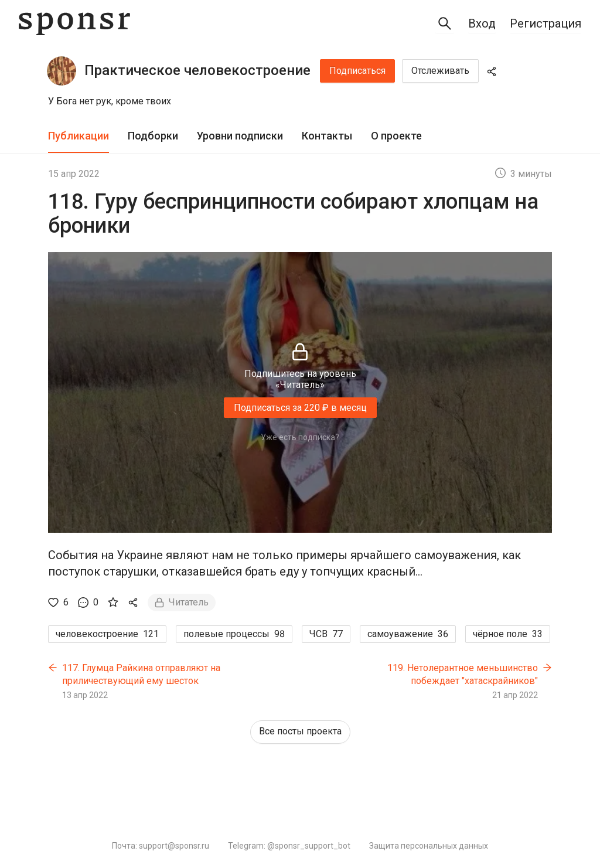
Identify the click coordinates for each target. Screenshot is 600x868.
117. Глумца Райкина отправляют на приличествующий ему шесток (141, 674)
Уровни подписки (240, 136)
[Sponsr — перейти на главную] (74, 24)
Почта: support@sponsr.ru (161, 846)
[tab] (79, 136)
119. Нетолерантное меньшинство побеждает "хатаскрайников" (463, 674)
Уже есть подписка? (300, 437)
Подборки (153, 136)
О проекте (396, 136)
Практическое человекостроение (197, 70)
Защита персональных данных (429, 846)
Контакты (327, 136)
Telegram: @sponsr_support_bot (289, 846)
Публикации (79, 136)
